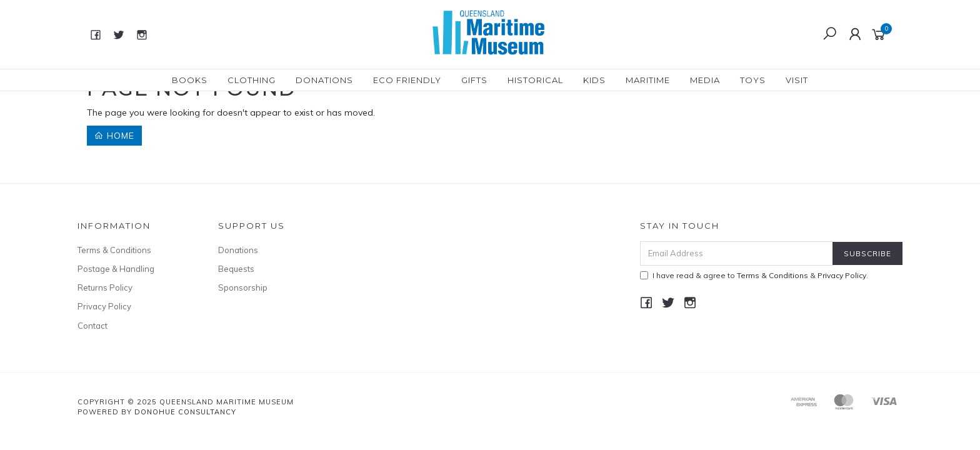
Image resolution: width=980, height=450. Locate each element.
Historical (535, 80)
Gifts (474, 80)
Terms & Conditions (114, 250)
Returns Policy (105, 288)
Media (705, 80)
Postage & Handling (116, 269)
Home (114, 136)
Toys (753, 80)
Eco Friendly (407, 80)
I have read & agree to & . (754, 275)
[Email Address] (737, 253)
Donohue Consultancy (185, 412)
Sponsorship (243, 288)
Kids (594, 80)
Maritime (648, 80)
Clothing (252, 80)
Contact (92, 326)
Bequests (236, 269)
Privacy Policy (104, 307)
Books (190, 80)
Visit (797, 80)
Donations (324, 80)
